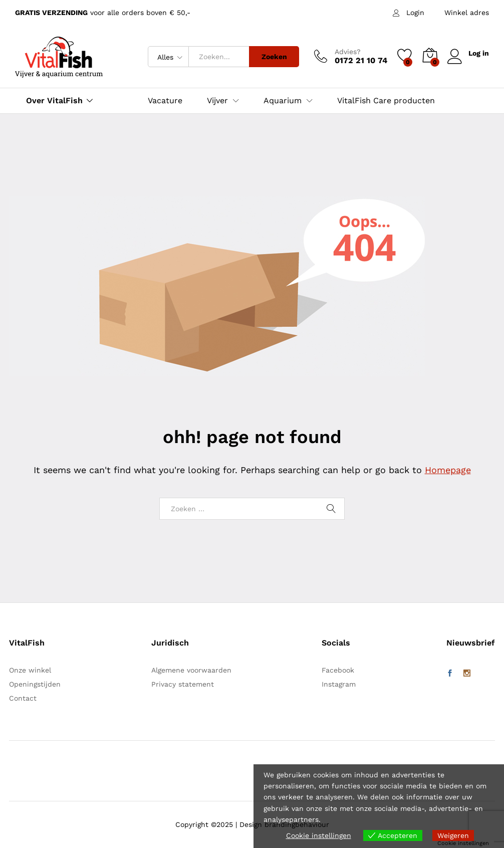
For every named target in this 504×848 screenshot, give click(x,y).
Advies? (348, 52)
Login (415, 13)
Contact (23, 698)
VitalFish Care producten (386, 101)
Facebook (338, 670)
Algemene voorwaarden (191, 670)
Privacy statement (183, 684)
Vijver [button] (217, 101)
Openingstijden (35, 684)
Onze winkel (30, 670)
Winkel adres (467, 13)
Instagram (339, 684)
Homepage (448, 470)
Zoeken (274, 57)
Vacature (165, 101)
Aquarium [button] (283, 101)
